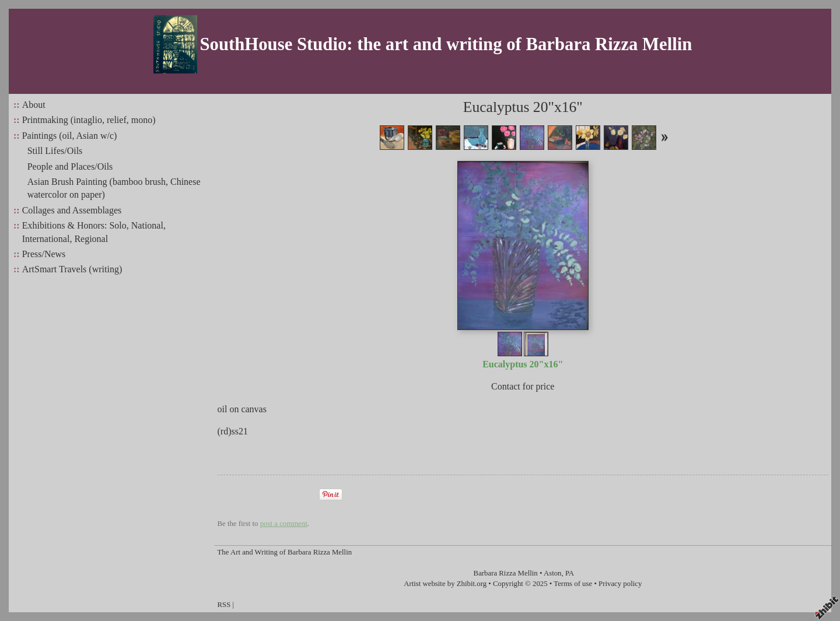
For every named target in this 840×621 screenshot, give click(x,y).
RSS (224, 605)
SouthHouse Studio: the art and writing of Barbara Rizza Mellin (446, 44)
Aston (553, 573)
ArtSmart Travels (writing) (72, 269)
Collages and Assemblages (72, 210)
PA (570, 573)
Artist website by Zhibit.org (445, 584)
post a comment (284, 524)
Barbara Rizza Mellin (506, 573)
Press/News (44, 254)
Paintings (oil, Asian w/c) (70, 136)
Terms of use (573, 584)
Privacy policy (620, 584)
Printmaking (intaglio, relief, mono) (89, 120)
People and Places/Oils (70, 166)
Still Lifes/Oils (55, 151)
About (34, 105)
